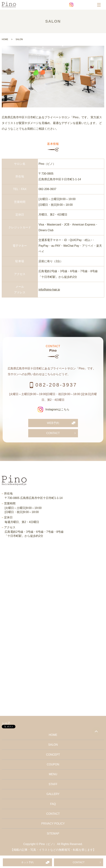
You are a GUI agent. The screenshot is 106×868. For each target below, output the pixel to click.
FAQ (53, 804)
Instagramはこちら (53, 409)
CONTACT (79, 862)
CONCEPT (53, 755)
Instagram (71, 5)
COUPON (53, 764)
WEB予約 (53, 423)
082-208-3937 (47, 189)
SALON (53, 745)
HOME (5, 39)
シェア (6, 723)
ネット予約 (27, 862)
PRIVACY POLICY (53, 824)
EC (87, 5)
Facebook (79, 5)
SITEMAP (53, 834)
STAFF (53, 784)
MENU (53, 774)
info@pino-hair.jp (49, 290)
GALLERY (53, 794)
